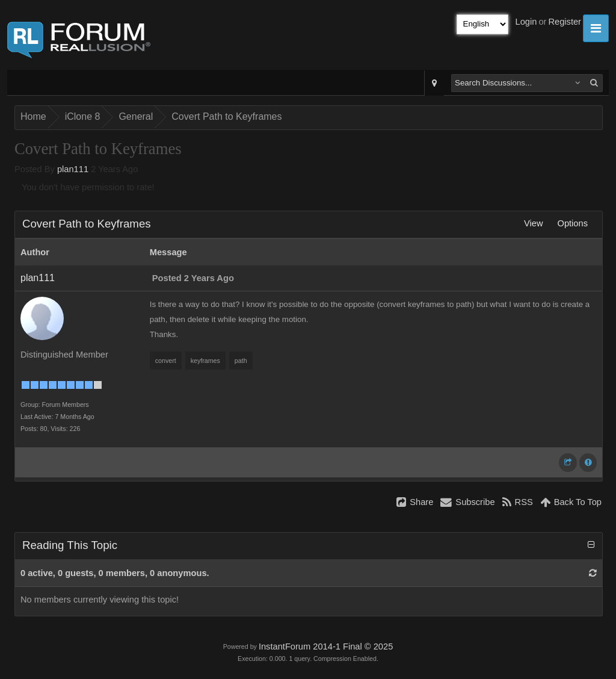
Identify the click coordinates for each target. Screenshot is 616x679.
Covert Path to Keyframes (226, 116)
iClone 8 (83, 116)
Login (526, 22)
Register (565, 22)
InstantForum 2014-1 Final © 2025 (326, 646)
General (136, 116)
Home (33, 116)
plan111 (73, 169)
